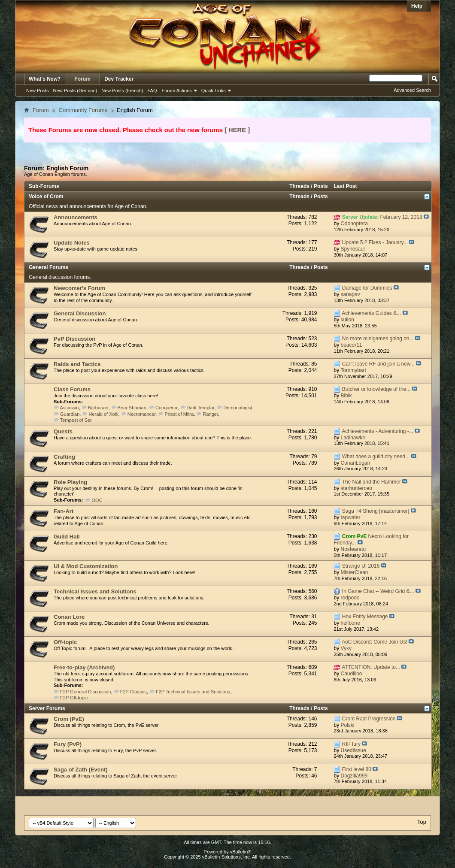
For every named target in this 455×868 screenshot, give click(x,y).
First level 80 (357, 769)
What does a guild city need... (376, 457)
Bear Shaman (132, 408)
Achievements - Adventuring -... (378, 431)
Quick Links (214, 91)
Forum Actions (177, 91)
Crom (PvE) (69, 719)
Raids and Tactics (77, 364)
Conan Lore (69, 617)
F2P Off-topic (74, 698)
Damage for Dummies (367, 288)
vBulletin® (241, 852)
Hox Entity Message (365, 617)
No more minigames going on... (378, 339)
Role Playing (70, 482)
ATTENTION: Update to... (371, 667)
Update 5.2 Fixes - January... (375, 242)
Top (422, 822)
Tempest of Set (76, 420)
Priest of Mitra (179, 414)
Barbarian (98, 408)
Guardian (70, 414)
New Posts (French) (122, 91)
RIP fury (351, 744)
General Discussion (80, 313)
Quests (63, 431)
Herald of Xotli (104, 414)
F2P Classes (133, 692)
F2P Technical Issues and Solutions (193, 692)
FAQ (152, 91)
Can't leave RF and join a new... (378, 364)
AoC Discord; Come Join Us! (375, 642)
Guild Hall (67, 537)
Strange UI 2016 (361, 566)
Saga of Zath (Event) (81, 770)
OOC (97, 500)
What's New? (45, 79)
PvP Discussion (74, 339)
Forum (83, 79)
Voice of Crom (46, 197)
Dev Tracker (119, 79)
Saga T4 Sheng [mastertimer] (376, 511)
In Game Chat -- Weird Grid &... (378, 591)
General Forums (49, 267)
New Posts (38, 91)
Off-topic (65, 642)
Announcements (76, 217)
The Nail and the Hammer (372, 482)
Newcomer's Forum (79, 288)
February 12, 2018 (401, 217)
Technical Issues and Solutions (95, 591)
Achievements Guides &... (371, 313)
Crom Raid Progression (369, 719)
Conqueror (166, 408)
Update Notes (72, 243)
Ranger (210, 414)
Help (417, 6)
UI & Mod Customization (86, 566)
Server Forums (47, 708)
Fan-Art (64, 511)
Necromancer (141, 414)
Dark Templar (201, 408)
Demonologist (238, 408)
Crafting (64, 457)
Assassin (69, 408)
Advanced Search (412, 90)
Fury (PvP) (68, 744)
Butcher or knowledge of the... (376, 389)
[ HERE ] (237, 130)
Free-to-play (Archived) (84, 667)
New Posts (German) (75, 91)
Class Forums (72, 389)
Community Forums (83, 110)
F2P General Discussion (85, 692)
